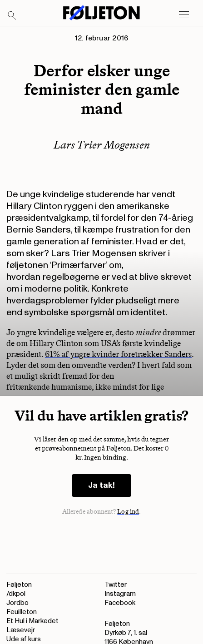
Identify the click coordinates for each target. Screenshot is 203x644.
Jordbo (17, 603)
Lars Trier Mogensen (102, 145)
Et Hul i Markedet (32, 621)
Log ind (128, 512)
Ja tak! (101, 485)
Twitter (116, 585)
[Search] (12, 16)
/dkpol (16, 594)
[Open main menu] (184, 15)
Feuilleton (22, 612)
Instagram (120, 594)
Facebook (120, 603)
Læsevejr (21, 630)
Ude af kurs (24, 639)
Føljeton (19, 585)
